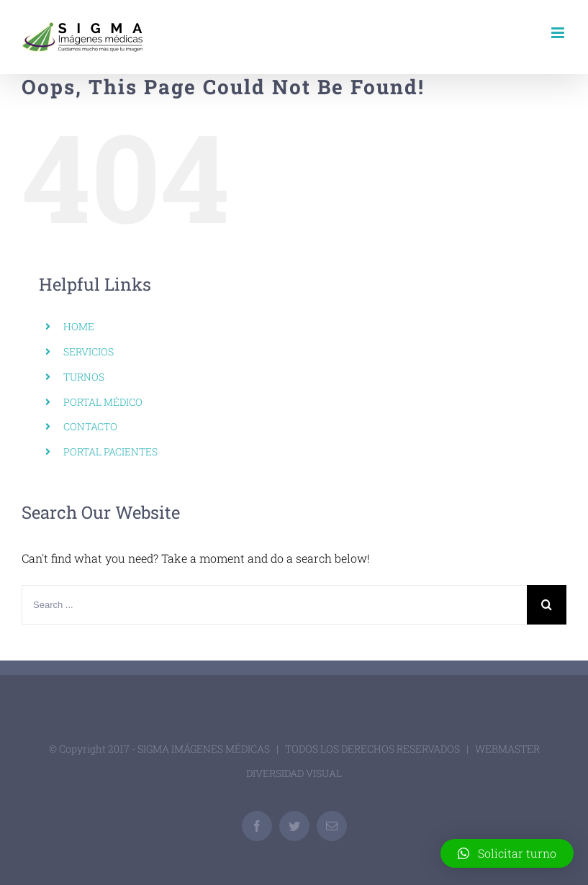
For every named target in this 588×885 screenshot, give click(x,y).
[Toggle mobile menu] (559, 33)
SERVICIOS (89, 351)
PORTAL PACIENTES (110, 451)
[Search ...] (274, 605)
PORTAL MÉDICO (103, 402)
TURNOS (84, 377)
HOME (79, 326)
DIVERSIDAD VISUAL (294, 773)
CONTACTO (90, 426)
